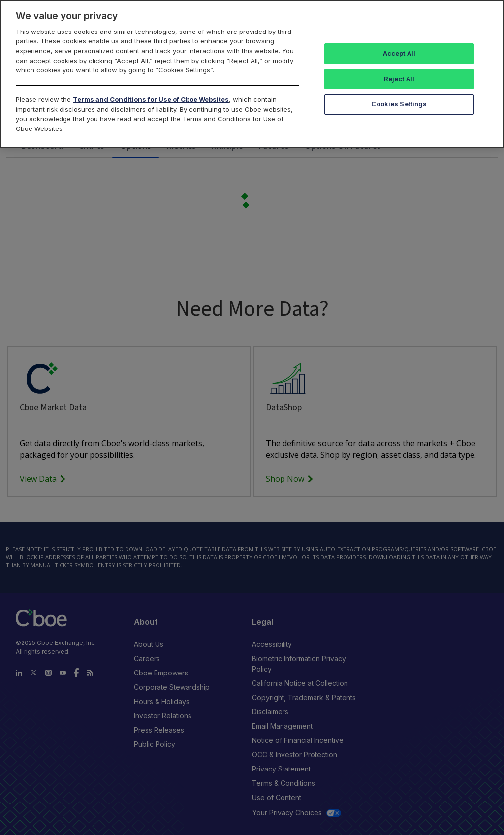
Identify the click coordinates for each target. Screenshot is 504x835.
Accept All (399, 53)
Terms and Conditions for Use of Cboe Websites (151, 99)
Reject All (399, 79)
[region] (252, 74)
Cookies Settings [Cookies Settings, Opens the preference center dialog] (399, 104)
